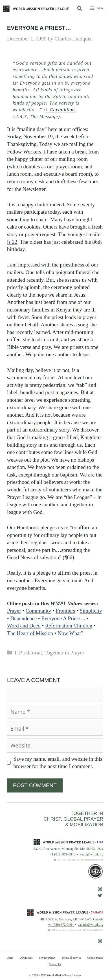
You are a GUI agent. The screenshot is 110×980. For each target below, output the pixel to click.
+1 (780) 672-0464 (61, 925)
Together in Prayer (64, 653)
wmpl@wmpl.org (91, 854)
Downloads (26, 958)
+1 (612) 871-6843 (62, 854)
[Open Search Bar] (79, 9)
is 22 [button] (12, 242)
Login (10, 958)
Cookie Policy (95, 958)
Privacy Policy (47, 958)
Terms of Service (71, 958)
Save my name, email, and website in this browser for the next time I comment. (58, 763)
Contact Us (55, 964)
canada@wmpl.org (91, 925)
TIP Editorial (28, 653)
